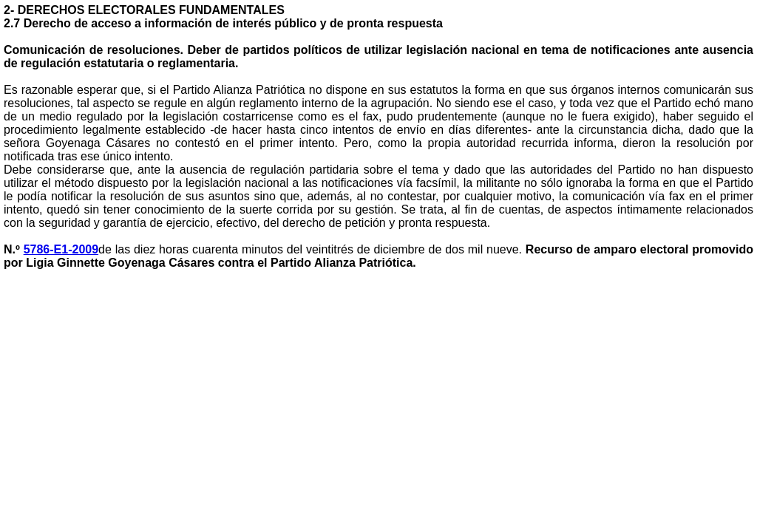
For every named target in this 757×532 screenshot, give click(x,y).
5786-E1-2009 (61, 249)
